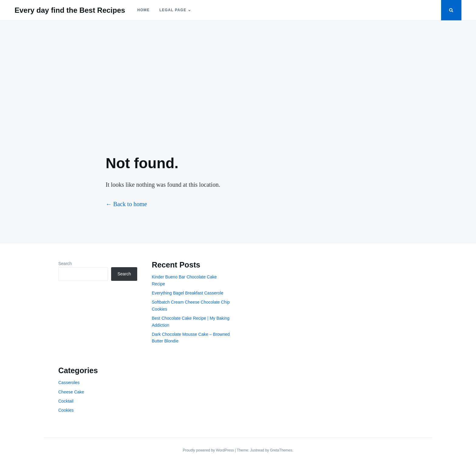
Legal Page (173, 10)
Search (65, 264)
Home (143, 10)
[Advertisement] (238, 83)
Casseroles (69, 383)
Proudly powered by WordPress (209, 450)
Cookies (66, 410)
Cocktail (66, 401)
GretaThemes (281, 450)
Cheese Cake (71, 392)
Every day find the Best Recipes (70, 10)
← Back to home (126, 204)
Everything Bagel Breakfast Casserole (188, 293)
